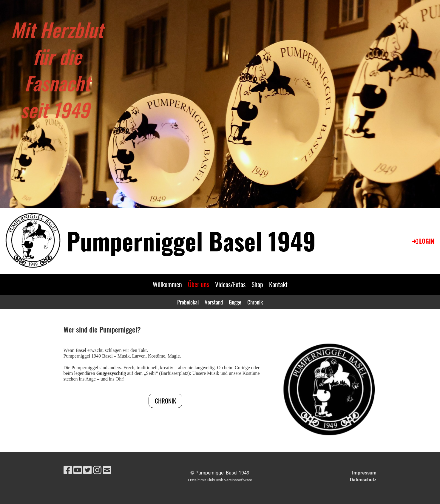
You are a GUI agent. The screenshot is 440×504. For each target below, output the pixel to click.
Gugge (235, 302)
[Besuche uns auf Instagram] (97, 470)
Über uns (199, 284)
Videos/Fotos (230, 284)
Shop (257, 284)
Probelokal (188, 302)
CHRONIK (165, 401)
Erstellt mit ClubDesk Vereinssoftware (220, 480)
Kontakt (278, 284)
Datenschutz (363, 480)
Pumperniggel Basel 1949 (191, 241)
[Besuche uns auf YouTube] (78, 470)
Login (423, 241)
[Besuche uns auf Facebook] (68, 470)
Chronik (255, 302)
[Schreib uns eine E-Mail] (107, 470)
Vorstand (214, 302)
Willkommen (167, 284)
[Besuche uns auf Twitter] (87, 470)
